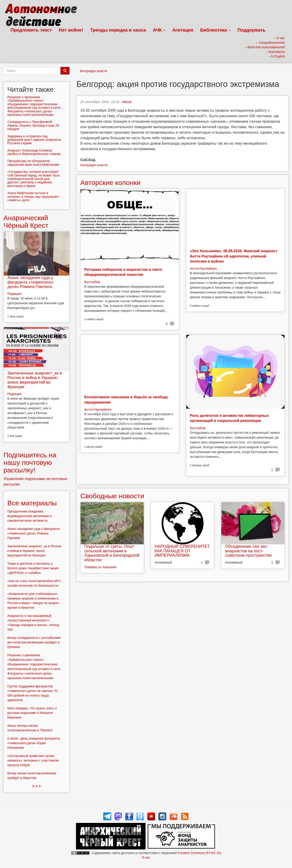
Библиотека (215, 30)
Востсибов (92, 282)
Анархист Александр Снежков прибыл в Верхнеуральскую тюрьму (34, 152)
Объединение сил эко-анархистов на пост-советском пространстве (248, 551)
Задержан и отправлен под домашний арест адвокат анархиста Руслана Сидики (34, 140)
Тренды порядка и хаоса (118, 30)
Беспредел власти (93, 71)
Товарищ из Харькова (100, 567)
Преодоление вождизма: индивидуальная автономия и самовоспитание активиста (29, 516)
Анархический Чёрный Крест (26, 222)
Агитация (183, 30)
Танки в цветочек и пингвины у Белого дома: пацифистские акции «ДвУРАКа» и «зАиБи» (33, 568)
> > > (36, 786)
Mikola (127, 102)
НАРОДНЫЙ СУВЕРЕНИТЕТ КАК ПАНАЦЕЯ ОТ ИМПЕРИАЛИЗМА (182, 551)
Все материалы (32, 503)
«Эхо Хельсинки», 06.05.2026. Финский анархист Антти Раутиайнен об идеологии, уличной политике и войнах (234, 256)
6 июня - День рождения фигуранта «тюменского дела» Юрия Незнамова (34, 743)
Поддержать (251, 30)
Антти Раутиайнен (203, 269)
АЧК (159, 30)
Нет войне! (71, 30)
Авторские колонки (110, 183)
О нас (146, 857)
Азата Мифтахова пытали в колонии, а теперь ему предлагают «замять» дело (33, 197)
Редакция (14, 294)
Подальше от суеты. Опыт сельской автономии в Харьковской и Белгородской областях (112, 553)
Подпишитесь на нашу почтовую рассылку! (30, 462)
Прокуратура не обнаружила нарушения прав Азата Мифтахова (33, 163)
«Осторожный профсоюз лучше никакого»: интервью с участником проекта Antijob (33, 760)
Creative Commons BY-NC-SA (199, 853)
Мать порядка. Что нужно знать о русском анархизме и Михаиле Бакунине (32, 713)
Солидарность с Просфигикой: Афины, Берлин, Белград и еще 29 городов (33, 125)
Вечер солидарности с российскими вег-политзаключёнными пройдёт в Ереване (34, 642)
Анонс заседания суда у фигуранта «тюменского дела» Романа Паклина (30, 282)
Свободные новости (112, 496)
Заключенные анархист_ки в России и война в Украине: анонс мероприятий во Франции (35, 380)
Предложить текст (31, 30)
